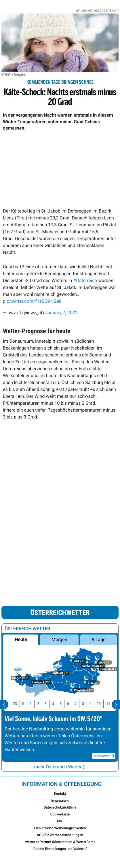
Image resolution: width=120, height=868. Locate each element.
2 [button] (42, 704)
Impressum (60, 801)
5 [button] (64, 704)
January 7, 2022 (61, 313)
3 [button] (49, 704)
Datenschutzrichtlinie (60, 807)
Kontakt (60, 794)
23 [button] (18, 704)
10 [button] (102, 704)
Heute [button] (21, 640)
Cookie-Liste (60, 814)
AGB (60, 821)
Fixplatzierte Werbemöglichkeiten (60, 828)
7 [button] (79, 704)
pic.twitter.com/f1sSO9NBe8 (32, 301)
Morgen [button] (59, 640)
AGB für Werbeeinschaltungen (60, 835)
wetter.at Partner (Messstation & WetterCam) (60, 842)
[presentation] (4, 705)
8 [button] (86, 704)
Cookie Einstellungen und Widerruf (60, 849)
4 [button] (57, 704)
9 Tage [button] (99, 640)
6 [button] (72, 704)
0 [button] (27, 704)
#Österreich (85, 280)
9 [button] (94, 704)
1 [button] (34, 704)
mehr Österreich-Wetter (60, 767)
